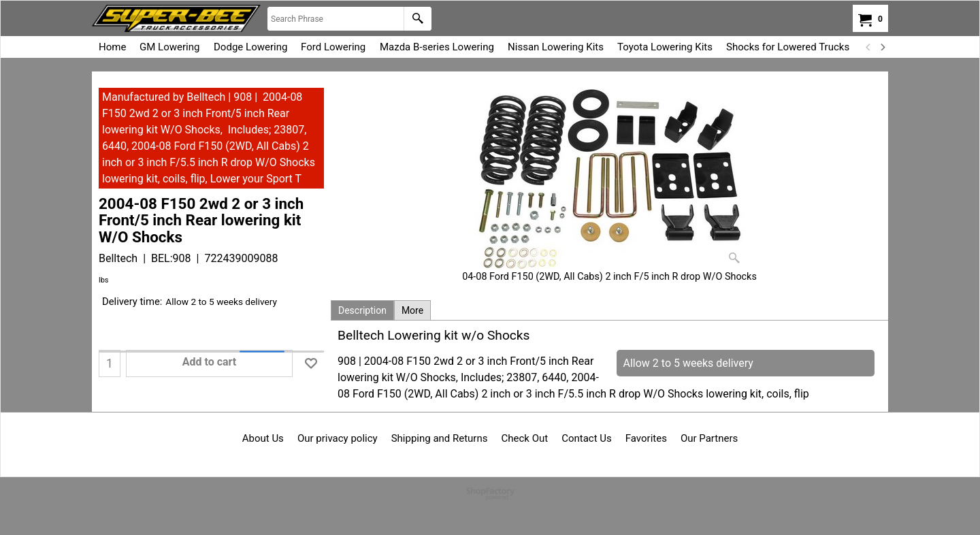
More (412, 310)
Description (362, 310)
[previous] (868, 47)
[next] (882, 47)
